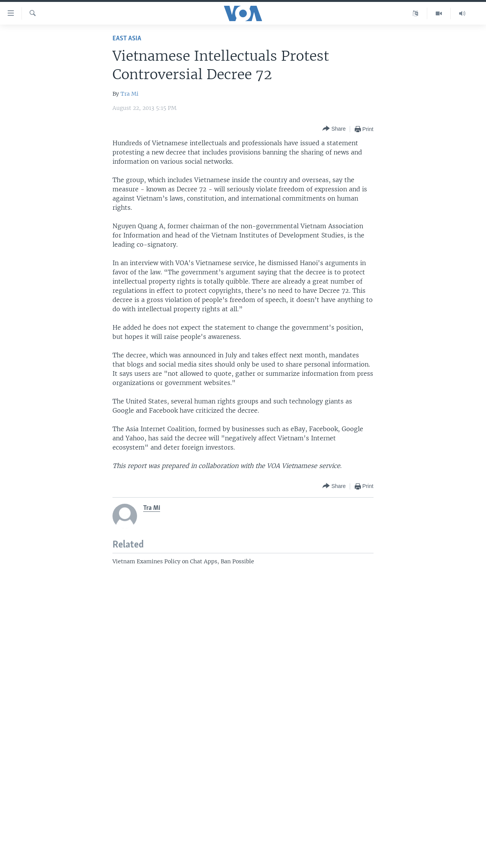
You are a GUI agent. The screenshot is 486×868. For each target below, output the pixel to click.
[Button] (334, 129)
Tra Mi (130, 94)
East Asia (127, 39)
